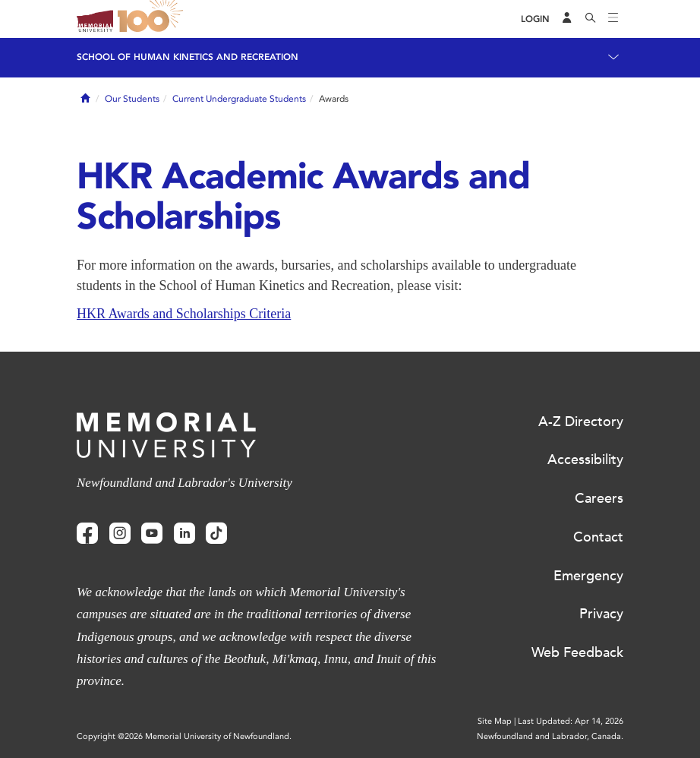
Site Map (495, 721)
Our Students (132, 99)
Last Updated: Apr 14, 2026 (571, 721)
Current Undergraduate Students (239, 99)
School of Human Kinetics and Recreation (188, 57)
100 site (153, 19)
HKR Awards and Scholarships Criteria (184, 314)
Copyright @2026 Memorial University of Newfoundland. (184, 736)
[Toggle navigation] (613, 19)
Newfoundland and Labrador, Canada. (550, 736)
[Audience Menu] (567, 19)
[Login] (535, 19)
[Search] (591, 19)
